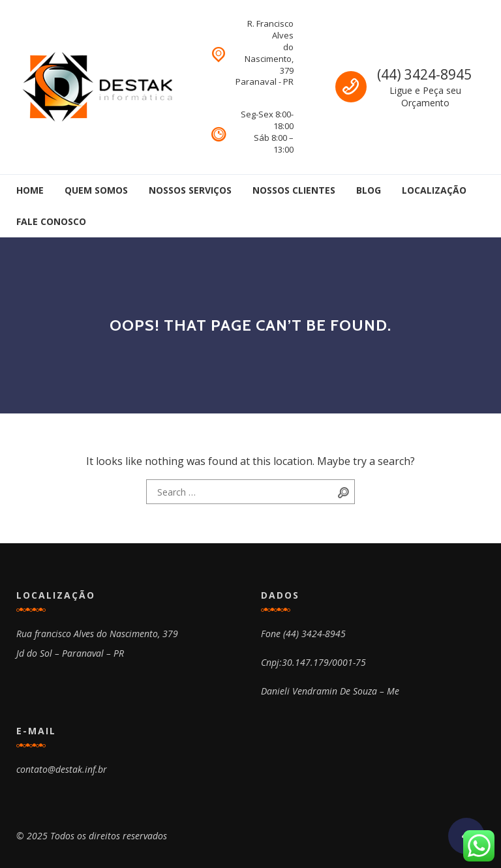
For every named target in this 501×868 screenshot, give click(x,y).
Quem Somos (96, 190)
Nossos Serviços (190, 190)
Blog (369, 190)
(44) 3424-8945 (424, 74)
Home (30, 190)
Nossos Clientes (294, 190)
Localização (434, 190)
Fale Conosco (51, 221)
